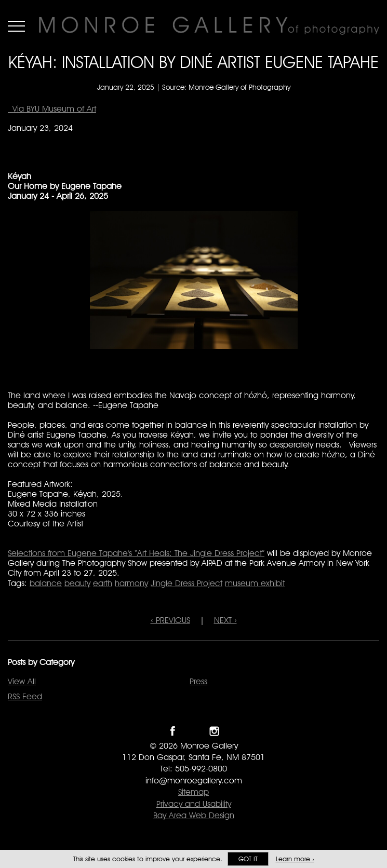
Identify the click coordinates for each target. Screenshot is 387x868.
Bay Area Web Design (194, 815)
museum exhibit (255, 583)
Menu (16, 26)
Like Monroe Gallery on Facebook (173, 731)
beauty (77, 583)
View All (22, 681)
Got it (248, 859)
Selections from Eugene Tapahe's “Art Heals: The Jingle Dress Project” (136, 553)
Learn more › (295, 859)
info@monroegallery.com (194, 781)
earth (103, 583)
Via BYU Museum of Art (52, 109)
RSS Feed (25, 696)
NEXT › (225, 620)
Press (198, 681)
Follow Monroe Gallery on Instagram (214, 731)
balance (46, 583)
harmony (131, 583)
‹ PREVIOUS (170, 620)
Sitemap (193, 792)
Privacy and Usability (194, 804)
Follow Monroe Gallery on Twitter (193, 731)
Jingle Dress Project (186, 583)
